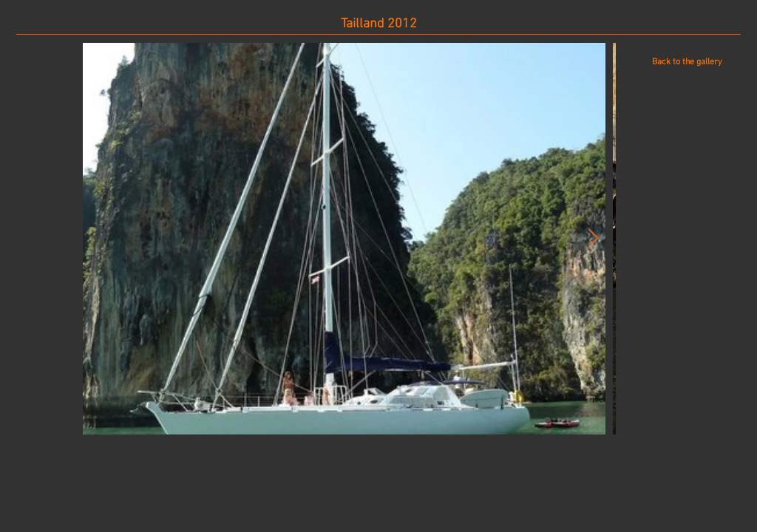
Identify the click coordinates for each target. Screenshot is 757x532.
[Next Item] (593, 238)
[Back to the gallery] (687, 62)
